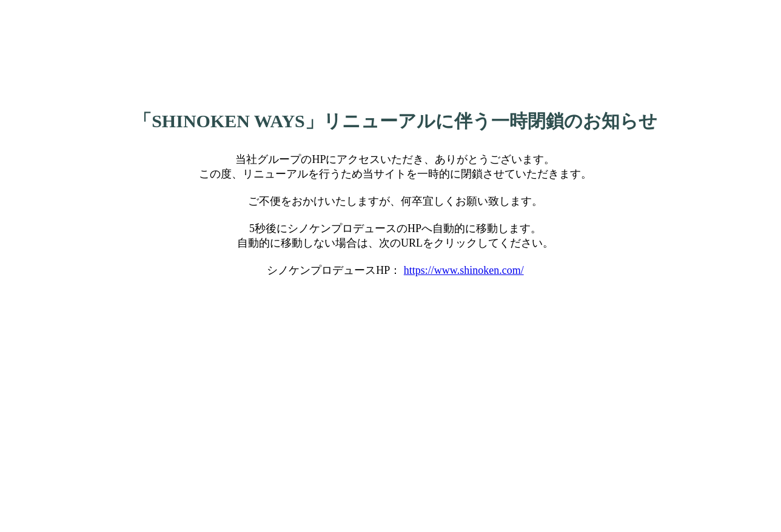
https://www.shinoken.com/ (464, 270)
